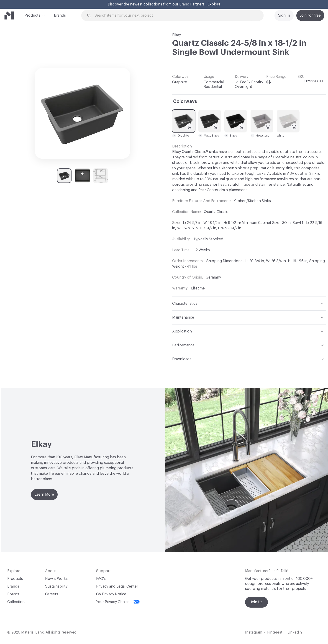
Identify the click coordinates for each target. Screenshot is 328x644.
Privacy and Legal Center (117, 586)
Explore (214, 4)
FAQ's (101, 579)
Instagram (254, 632)
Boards (13, 594)
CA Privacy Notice (111, 594)
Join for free (310, 15)
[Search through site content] (175, 16)
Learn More (44, 494)
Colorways (185, 101)
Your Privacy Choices (118, 602)
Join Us (256, 602)
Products (32, 15)
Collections (17, 602)
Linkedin (295, 632)
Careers (52, 594)
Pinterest (275, 632)
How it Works (56, 579)
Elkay (177, 35)
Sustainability (56, 586)
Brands (60, 15)
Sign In (284, 15)
